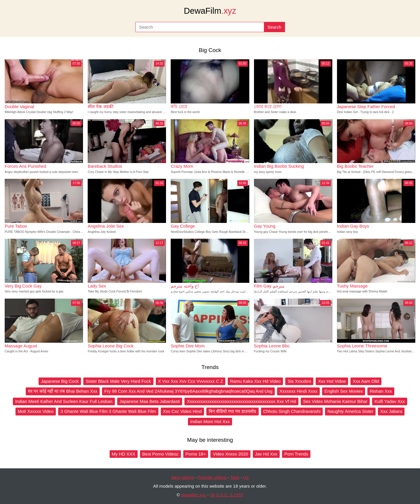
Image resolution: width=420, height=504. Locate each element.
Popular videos (212, 477)
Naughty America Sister (350, 411)
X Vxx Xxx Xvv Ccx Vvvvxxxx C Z (191, 381)
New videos (183, 477)
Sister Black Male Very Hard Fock (118, 381)
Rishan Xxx (381, 391)
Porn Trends (296, 454)
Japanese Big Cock (60, 381)
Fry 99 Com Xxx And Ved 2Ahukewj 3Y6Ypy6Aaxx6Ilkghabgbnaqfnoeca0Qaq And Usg (188, 391)
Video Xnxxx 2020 (230, 454)
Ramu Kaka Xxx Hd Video (255, 381)
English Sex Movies (344, 391)
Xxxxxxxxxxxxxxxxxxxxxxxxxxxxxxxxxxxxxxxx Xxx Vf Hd (241, 401)
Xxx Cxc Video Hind (182, 411)
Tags (235, 477)
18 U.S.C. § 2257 (227, 495)
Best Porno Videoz (160, 454)
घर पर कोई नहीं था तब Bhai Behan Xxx (63, 391)
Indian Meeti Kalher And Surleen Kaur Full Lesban (64, 401)
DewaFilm (210, 11)
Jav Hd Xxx (266, 454)
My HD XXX (124, 454)
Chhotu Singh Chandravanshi (292, 411)
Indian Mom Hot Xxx (210, 421)
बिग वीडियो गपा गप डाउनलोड (233, 411)
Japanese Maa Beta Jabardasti (150, 401)
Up (246, 477)
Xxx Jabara (391, 411)
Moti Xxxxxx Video (36, 411)
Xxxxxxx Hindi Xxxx (298, 391)
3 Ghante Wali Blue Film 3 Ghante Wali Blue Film (108, 411)
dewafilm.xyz (193, 495)
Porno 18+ (196, 454)
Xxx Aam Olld (366, 381)
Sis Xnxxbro (299, 381)
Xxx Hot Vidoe (332, 381)
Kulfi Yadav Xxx (390, 401)
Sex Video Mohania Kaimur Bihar (335, 401)
